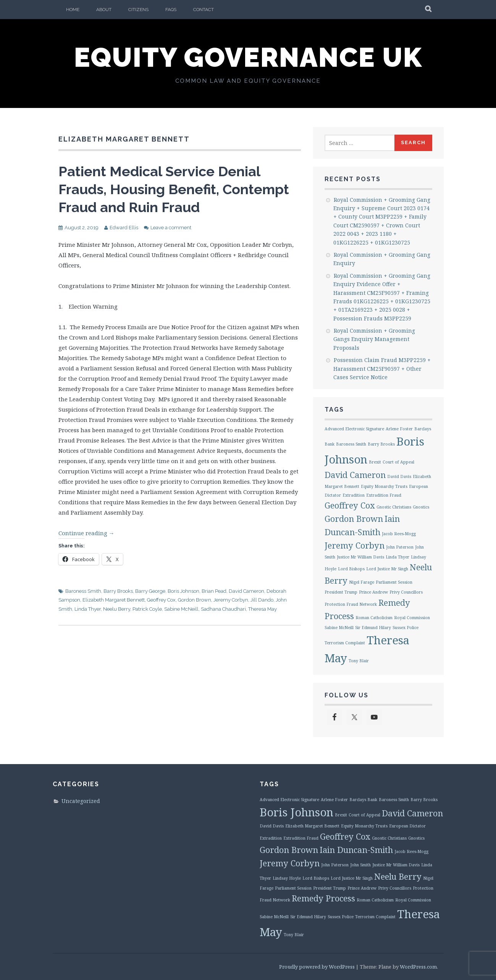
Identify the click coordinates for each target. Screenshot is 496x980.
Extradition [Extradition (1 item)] (354, 495)
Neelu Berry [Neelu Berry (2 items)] (398, 876)
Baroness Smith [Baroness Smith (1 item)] (351, 444)
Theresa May (263, 609)
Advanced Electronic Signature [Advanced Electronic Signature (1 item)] (354, 429)
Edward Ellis (124, 228)
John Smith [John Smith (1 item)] (360, 865)
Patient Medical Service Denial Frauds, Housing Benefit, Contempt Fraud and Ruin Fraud (174, 189)
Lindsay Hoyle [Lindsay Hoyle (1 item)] (287, 878)
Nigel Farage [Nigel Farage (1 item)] (362, 582)
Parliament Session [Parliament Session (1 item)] (394, 582)
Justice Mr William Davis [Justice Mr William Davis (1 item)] (360, 557)
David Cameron (246, 591)
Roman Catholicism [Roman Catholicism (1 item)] (374, 618)
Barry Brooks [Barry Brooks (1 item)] (381, 444)
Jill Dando (262, 600)
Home (73, 10)
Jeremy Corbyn (231, 600)
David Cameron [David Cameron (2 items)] (355, 475)
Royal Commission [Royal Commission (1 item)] (412, 618)
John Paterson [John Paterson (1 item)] (400, 547)
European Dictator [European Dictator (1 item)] (407, 826)
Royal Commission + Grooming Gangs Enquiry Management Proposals (374, 339)
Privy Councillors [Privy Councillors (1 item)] (406, 592)
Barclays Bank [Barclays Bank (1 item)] (363, 800)
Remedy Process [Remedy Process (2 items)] (323, 898)
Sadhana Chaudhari (223, 609)
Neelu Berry (117, 609)
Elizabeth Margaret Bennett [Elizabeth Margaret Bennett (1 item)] (312, 826)
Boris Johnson (183, 591)
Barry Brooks (118, 591)
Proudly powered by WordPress (317, 967)
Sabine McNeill (181, 609)
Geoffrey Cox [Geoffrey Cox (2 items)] (350, 505)
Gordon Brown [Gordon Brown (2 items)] (354, 519)
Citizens (138, 10)
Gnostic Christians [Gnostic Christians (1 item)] (394, 507)
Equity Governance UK (248, 57)
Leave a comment (171, 228)
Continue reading (86, 533)
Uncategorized (81, 801)
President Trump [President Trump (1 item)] (341, 592)
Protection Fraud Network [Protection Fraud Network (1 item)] (351, 604)
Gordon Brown (195, 600)
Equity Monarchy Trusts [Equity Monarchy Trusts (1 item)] (384, 486)
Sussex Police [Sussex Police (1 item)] (406, 628)
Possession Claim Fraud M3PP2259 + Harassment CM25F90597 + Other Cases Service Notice (382, 369)
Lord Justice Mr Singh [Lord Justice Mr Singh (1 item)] (387, 569)
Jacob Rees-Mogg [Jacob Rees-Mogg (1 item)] (399, 534)
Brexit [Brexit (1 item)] (375, 462)
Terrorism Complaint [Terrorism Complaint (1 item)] (345, 643)
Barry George (150, 591)
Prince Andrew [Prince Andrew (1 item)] (373, 592)
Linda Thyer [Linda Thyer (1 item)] (397, 557)
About (104, 10)
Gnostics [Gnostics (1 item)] (421, 507)
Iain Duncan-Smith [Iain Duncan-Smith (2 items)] (356, 850)
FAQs (171, 10)
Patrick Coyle (147, 609)
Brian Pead (214, 591)
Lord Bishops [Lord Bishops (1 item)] (351, 569)
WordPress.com (418, 967)
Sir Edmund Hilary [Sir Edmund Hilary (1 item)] (373, 628)
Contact (204, 10)
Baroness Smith (83, 591)
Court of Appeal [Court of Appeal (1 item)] (398, 462)
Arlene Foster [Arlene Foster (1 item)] (399, 429)
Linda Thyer (88, 609)
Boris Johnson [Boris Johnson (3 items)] (296, 812)
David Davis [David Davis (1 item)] (399, 476)
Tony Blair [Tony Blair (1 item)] (359, 661)
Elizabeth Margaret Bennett (114, 600)
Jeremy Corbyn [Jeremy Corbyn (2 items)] (355, 545)
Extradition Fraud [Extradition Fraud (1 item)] (384, 495)
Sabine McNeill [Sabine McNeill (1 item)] (339, 628)
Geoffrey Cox (161, 600)
